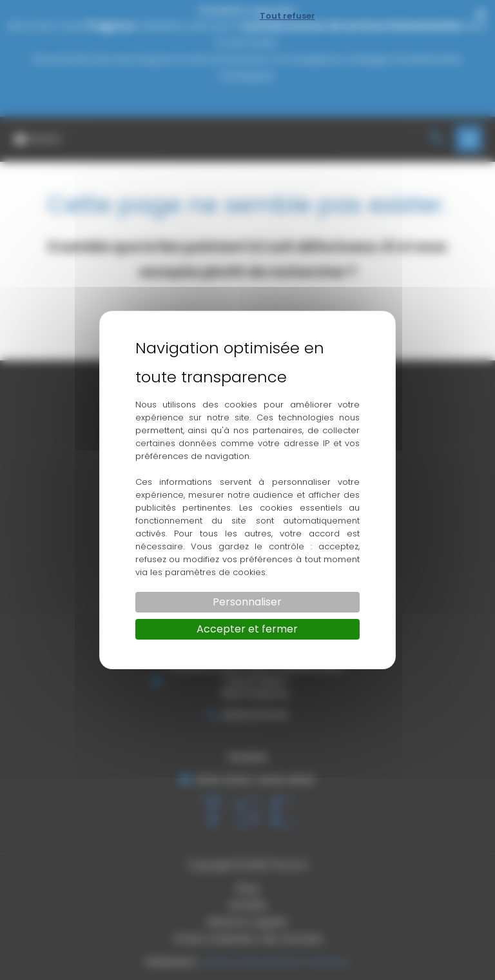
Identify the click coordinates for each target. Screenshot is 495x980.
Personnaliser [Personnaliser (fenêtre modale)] (247, 602)
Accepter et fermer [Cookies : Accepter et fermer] (247, 629)
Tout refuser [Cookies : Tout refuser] (287, 16)
